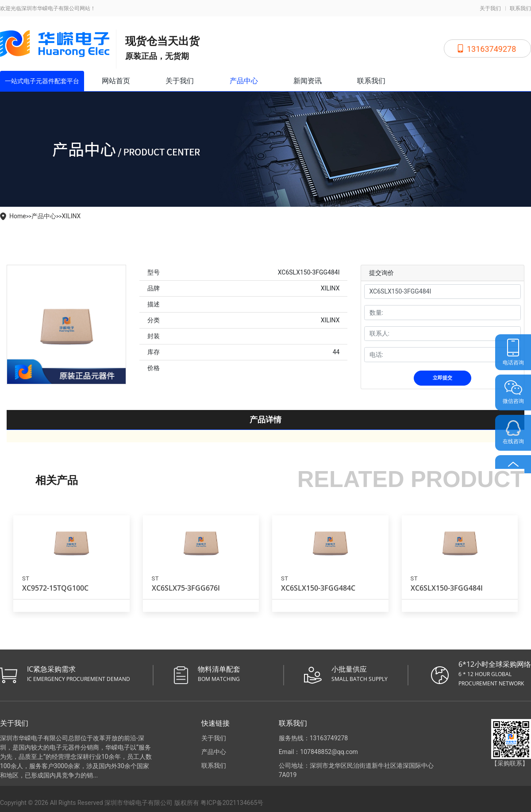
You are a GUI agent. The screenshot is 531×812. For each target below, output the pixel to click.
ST (26, 576)
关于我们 (490, 8)
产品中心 (244, 81)
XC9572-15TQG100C (55, 586)
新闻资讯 (308, 81)
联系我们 (520, 8)
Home (18, 216)
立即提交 (442, 376)
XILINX (71, 216)
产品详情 (265, 417)
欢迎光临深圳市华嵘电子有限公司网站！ (48, 8)
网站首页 (116, 81)
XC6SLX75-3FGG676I (186, 586)
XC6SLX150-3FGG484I (447, 586)
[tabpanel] (66, 325)
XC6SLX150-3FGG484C (318, 586)
